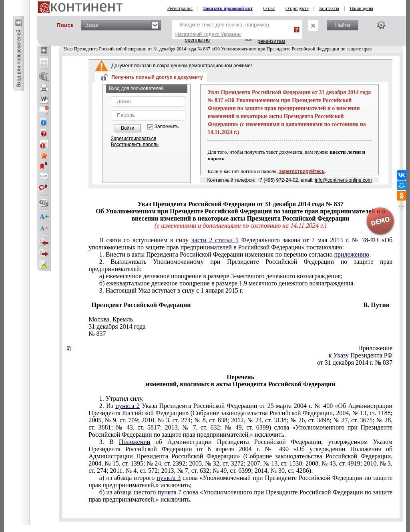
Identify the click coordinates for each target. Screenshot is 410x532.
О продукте (297, 8)
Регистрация (180, 8)
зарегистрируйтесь (302, 171)
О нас (269, 8)
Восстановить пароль (135, 145)
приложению (352, 254)
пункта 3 (169, 478)
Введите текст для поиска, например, (223, 29)
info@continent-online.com (343, 180)
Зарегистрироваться (134, 139)
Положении (135, 442)
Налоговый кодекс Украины (209, 34)
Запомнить (167, 127)
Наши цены (361, 8)
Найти (343, 25)
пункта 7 (170, 492)
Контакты (329, 8)
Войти (128, 128)
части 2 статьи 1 (215, 240)
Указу (341, 355)
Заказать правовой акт (228, 8)
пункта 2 (127, 406)
